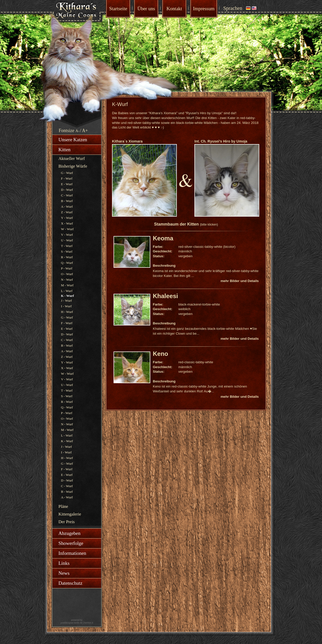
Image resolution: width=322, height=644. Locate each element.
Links (64, 563)
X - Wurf (67, 223)
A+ (85, 131)
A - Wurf (67, 207)
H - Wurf (67, 312)
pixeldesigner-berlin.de (71, 623)
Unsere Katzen (73, 140)
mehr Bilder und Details (240, 281)
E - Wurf (67, 184)
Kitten (65, 150)
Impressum (204, 9)
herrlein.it (89, 623)
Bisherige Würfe (73, 166)
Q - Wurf (67, 263)
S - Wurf (67, 251)
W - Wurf (67, 229)
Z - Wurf (67, 212)
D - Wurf (67, 190)
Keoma (163, 238)
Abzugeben (70, 533)
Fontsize (66, 131)
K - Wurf (67, 441)
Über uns (146, 9)
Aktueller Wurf (72, 159)
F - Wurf (67, 178)
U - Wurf (67, 240)
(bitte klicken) (209, 225)
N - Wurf (67, 280)
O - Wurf (67, 274)
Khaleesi (165, 296)
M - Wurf (67, 285)
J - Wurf (66, 301)
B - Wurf (67, 201)
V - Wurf (67, 235)
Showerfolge (71, 543)
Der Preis (67, 522)
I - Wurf (66, 306)
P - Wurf (67, 268)
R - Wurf (67, 257)
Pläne (63, 506)
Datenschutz (70, 583)
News (64, 573)
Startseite (118, 9)
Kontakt (174, 9)
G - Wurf (67, 173)
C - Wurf (67, 195)
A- (78, 131)
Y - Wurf (67, 218)
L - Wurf (67, 291)
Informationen (72, 553)
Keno (160, 354)
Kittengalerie (70, 514)
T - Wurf (67, 246)
